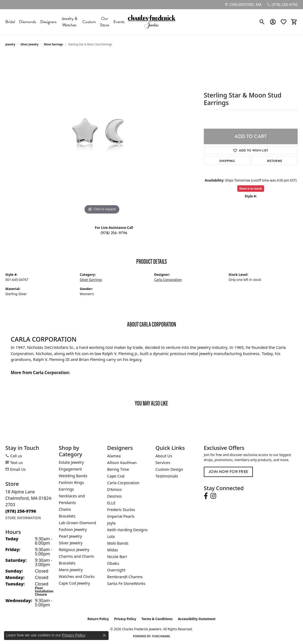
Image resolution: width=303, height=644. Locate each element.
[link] (243, 5)
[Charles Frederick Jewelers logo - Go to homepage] (151, 22)
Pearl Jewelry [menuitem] (70, 536)
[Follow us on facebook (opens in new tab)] (206, 496)
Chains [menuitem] (65, 509)
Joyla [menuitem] (111, 523)
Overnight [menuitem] (116, 570)
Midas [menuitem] (113, 550)
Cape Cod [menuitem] (116, 476)
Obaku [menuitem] (113, 563)
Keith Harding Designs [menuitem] (128, 530)
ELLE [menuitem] (111, 503)
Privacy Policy (125, 619)
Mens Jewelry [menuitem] (71, 570)
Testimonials (167, 476)
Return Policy (98, 619)
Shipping (227, 161)
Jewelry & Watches (69, 22)
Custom (89, 22)
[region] (102, 135)
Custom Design (169, 469)
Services (163, 463)
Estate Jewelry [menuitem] (71, 462)
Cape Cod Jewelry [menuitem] (74, 583)
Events (119, 22)
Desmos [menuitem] (115, 496)
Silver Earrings (53, 44)
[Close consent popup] (104, 635)
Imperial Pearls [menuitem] (121, 516)
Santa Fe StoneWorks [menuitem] (126, 583)
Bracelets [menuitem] (67, 516)
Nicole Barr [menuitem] (117, 557)
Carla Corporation (168, 280)
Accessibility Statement (197, 619)
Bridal (10, 22)
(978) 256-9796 (114, 233)
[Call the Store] (21, 511)
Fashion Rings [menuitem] (71, 482)
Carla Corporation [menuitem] (123, 483)
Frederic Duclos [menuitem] (121, 510)
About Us (164, 456)
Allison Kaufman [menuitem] (122, 463)
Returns (275, 161)
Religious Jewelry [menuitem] (74, 550)
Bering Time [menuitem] (118, 469)
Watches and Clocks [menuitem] (77, 576)
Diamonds (28, 22)
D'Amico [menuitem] (115, 489)
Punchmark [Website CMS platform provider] (161, 636)
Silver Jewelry (30, 44)
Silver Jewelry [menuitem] (71, 543)
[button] (262, 22)
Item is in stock (251, 188)
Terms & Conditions (157, 619)
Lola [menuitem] (111, 536)
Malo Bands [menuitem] (118, 543)
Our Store (105, 22)
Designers (48, 22)
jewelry (10, 44)
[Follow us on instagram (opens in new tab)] (213, 496)
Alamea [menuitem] (114, 456)
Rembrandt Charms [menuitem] (125, 577)
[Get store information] (23, 518)
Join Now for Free (228, 472)
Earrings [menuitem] (66, 489)
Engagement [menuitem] (70, 469)
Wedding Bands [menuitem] (73, 476)
